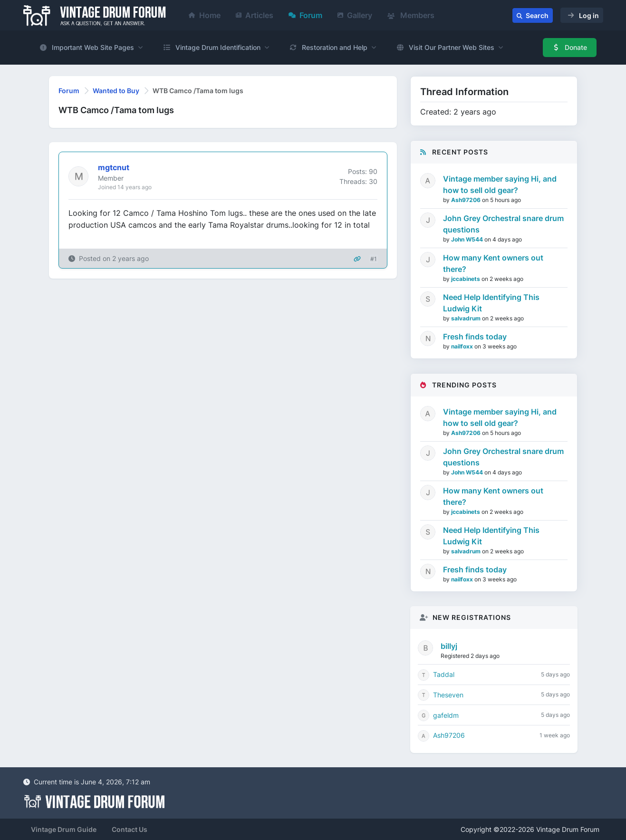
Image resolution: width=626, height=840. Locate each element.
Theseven (448, 695)
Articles (255, 15)
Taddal (444, 674)
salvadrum (467, 318)
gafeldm (446, 715)
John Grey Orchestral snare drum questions (503, 224)
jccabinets (466, 279)
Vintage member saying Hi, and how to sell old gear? (500, 184)
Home (205, 15)
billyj (449, 646)
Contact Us (130, 829)
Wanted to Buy (116, 91)
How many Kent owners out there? (493, 263)
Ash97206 (467, 200)
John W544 (468, 239)
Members (411, 15)
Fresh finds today (475, 337)
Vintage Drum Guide (64, 829)
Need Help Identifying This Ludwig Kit (491, 303)
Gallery (355, 15)
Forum (305, 15)
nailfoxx (463, 346)
